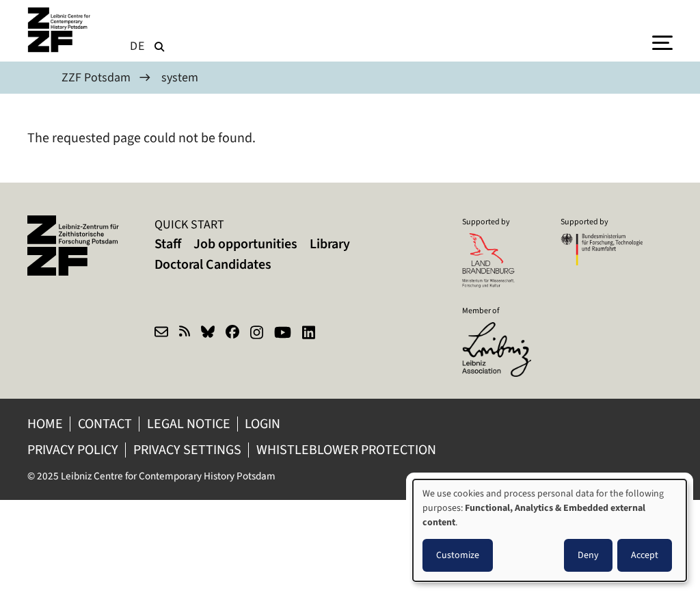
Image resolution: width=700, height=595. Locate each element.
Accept (645, 555)
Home (45, 424)
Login (264, 424)
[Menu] (662, 42)
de (137, 46)
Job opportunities (245, 244)
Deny (588, 555)
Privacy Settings (187, 450)
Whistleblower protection (348, 450)
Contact (105, 424)
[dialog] (550, 530)
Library (330, 244)
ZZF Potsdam (96, 77)
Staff (168, 244)
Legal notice (189, 424)
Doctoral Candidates (213, 264)
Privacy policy (73, 450)
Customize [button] (458, 555)
